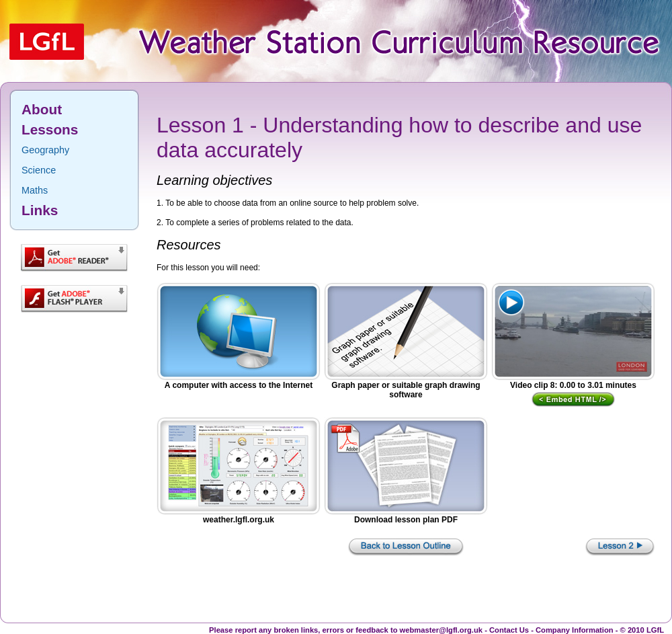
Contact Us (509, 630)
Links (40, 210)
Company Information (575, 630)
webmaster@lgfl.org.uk (441, 630)
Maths (35, 190)
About (42, 109)
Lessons (50, 129)
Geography (45, 150)
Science (39, 170)
